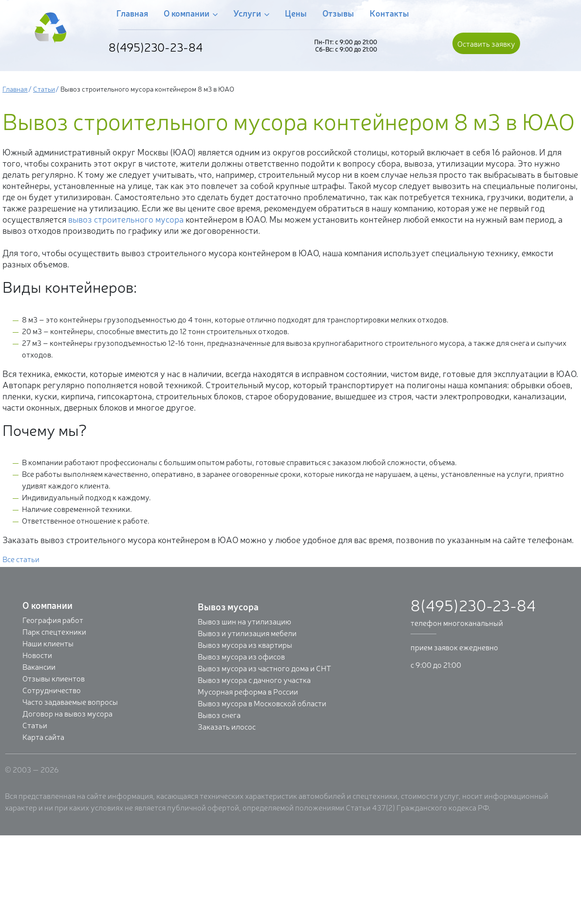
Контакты (389, 13)
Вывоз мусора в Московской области (262, 703)
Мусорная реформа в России (248, 691)
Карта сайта (43, 736)
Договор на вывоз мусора (67, 713)
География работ (53, 620)
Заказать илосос (227, 726)
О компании (191, 13)
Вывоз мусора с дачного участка (254, 679)
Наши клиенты (48, 643)
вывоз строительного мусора (126, 219)
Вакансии (39, 666)
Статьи (44, 88)
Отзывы (338, 13)
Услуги (251, 13)
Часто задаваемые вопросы (70, 701)
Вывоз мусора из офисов (241, 656)
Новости (37, 655)
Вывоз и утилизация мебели (247, 633)
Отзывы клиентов (54, 678)
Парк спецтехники (54, 631)
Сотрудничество (52, 690)
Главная (132, 13)
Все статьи (21, 559)
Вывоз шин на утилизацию (244, 621)
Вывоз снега (219, 715)
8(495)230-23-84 (156, 47)
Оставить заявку (486, 43)
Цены (296, 13)
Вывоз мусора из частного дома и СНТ (264, 668)
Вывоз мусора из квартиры (245, 644)
